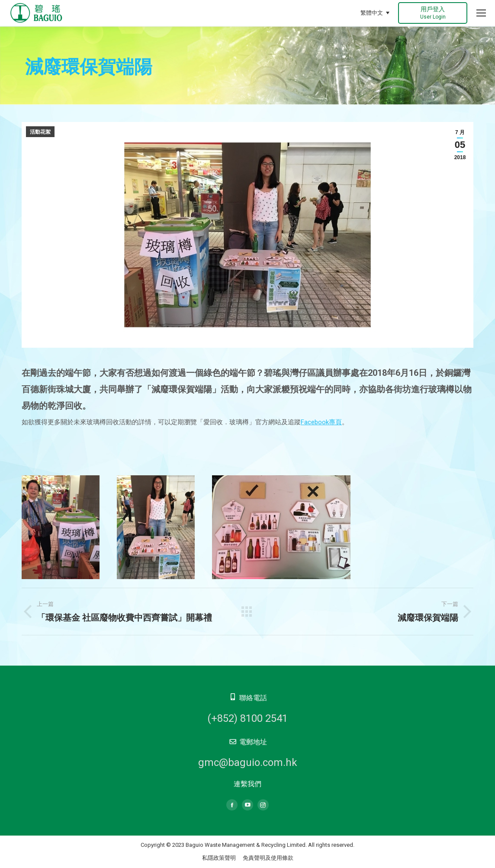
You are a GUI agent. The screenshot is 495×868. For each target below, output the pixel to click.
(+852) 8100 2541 (247, 718)
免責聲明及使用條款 (268, 858)
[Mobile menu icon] (481, 13)
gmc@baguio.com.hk (248, 762)
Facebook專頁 (321, 422)
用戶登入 (433, 13)
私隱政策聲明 (219, 858)
